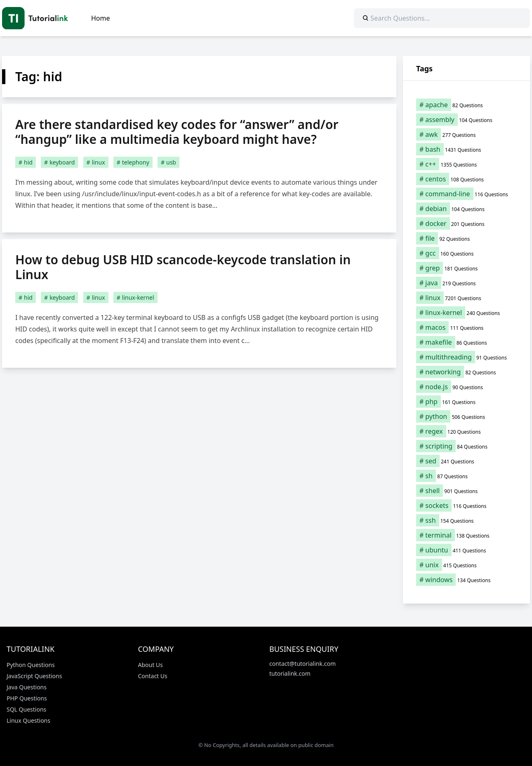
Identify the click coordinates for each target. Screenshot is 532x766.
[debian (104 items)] (466, 209)
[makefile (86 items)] (466, 342)
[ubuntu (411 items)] (466, 550)
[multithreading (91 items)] (466, 357)
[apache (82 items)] (466, 105)
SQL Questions (26, 709)
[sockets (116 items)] (466, 505)
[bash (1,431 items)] (466, 149)
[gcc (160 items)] (466, 253)
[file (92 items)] (466, 238)
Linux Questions (28, 720)
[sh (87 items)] (466, 476)
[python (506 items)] (466, 416)
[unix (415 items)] (466, 565)
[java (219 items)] (466, 283)
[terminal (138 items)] (466, 535)
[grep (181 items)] (466, 268)
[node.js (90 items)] (466, 387)
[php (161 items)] (466, 402)
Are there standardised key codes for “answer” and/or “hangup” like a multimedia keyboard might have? (177, 132)
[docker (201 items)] (466, 223)
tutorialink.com (290, 673)
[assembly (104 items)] (466, 120)
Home (101, 18)
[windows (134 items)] (466, 580)
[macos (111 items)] (466, 327)
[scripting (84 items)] (466, 446)
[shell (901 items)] (466, 491)
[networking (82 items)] (466, 372)
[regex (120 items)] (466, 431)
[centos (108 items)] (466, 179)
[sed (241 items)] (466, 461)
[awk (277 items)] (466, 134)
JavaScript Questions (34, 676)
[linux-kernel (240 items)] (466, 313)
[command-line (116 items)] (466, 194)
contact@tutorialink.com (302, 664)
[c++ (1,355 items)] (466, 164)
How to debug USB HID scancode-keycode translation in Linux (183, 267)
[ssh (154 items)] (466, 520)
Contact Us (153, 676)
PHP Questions (27, 698)
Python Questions (31, 665)
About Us (151, 665)
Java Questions (27, 687)
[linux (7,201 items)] (466, 298)
